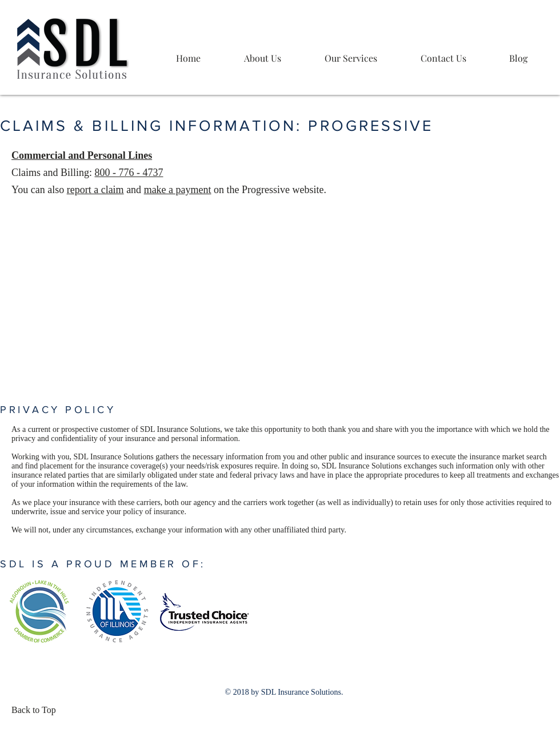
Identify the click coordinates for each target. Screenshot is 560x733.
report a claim (95, 190)
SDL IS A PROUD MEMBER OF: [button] (103, 564)
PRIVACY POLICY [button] (58, 410)
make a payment (178, 190)
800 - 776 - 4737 (129, 173)
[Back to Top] (37, 710)
